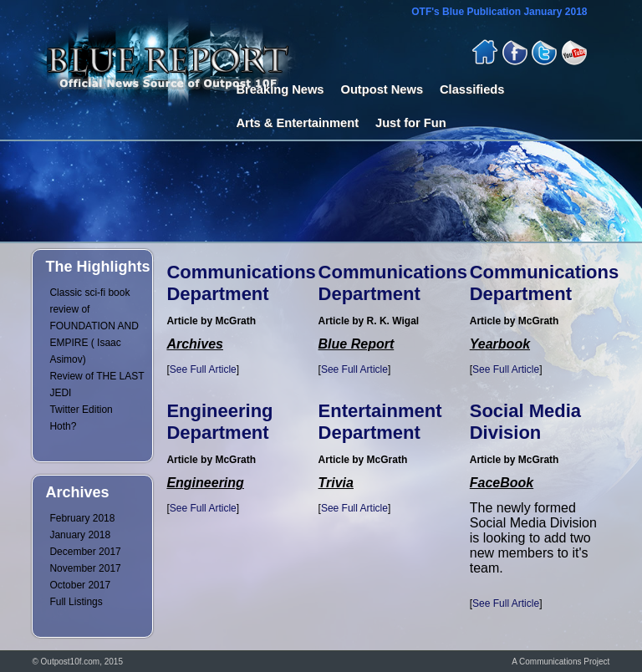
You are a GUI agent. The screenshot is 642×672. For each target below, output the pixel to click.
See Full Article (203, 369)
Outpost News (382, 89)
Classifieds (472, 89)
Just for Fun (411, 123)
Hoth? (63, 426)
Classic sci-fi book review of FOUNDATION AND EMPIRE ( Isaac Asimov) (94, 326)
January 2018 (80, 535)
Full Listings (76, 602)
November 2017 (85, 568)
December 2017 (85, 552)
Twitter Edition (81, 410)
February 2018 (82, 518)
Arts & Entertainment (297, 123)
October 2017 (80, 585)
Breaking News (280, 89)
